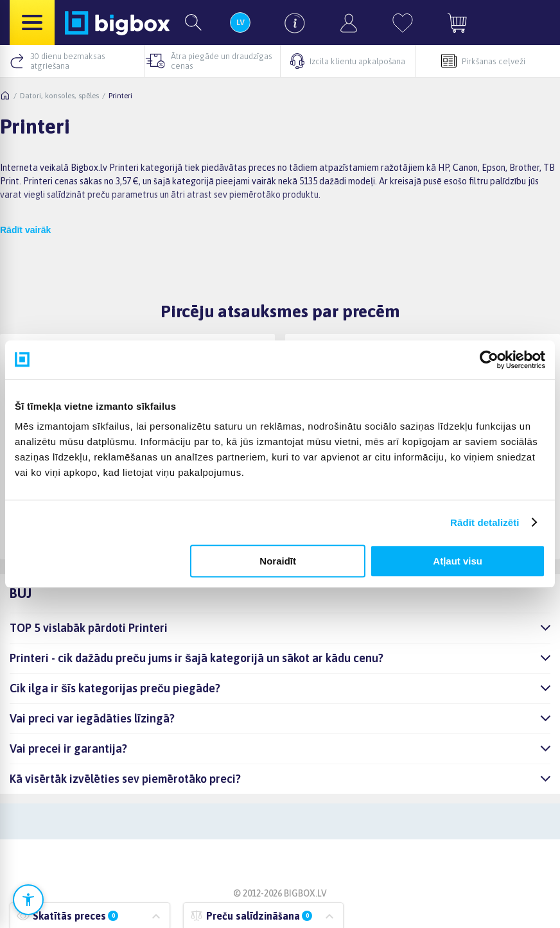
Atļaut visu (458, 561)
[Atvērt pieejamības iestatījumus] (28, 900)
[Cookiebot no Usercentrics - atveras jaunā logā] (489, 360)
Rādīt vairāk (25, 230)
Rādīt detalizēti (485, 522)
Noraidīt (278, 561)
